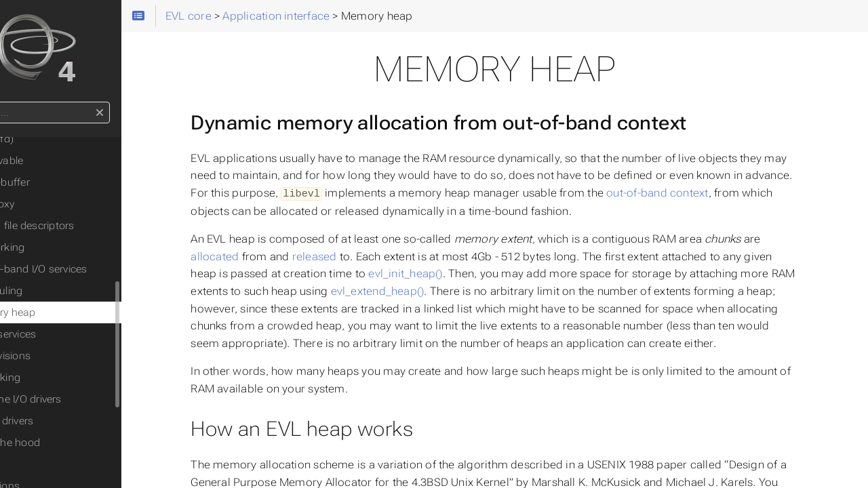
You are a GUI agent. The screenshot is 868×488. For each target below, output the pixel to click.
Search (12, 102)
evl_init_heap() (453, 273)
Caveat (38, 464)
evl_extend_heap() (452, 290)
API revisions (63, 356)
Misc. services (66, 334)
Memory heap (66, 312)
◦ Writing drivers (59, 421)
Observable (59, 161)
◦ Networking (53, 378)
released (362, 256)
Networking (60, 247)
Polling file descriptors (85, 226)
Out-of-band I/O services (91, 269)
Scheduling (59, 291)
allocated (263, 256)
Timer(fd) (55, 139)
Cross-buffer (63, 182)
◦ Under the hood (62, 443)
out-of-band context (755, 193)
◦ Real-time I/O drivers (73, 399)
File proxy (55, 204)
